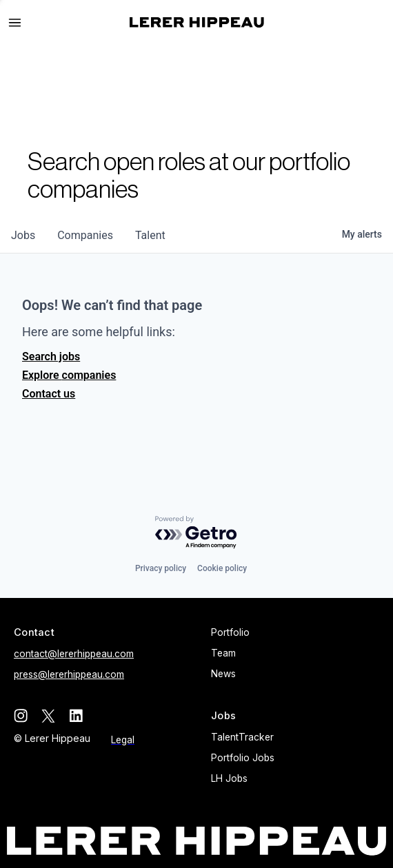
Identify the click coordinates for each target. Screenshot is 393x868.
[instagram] (21, 716)
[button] (21, 23)
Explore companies (69, 375)
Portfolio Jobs (243, 758)
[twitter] (48, 716)
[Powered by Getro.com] (196, 533)
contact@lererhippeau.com (74, 654)
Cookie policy (222, 568)
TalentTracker (242, 737)
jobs (23, 235)
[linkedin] (76, 716)
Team (223, 653)
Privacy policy (161, 568)
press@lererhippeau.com (69, 674)
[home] (197, 22)
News (223, 674)
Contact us (49, 394)
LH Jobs (229, 778)
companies (85, 235)
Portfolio (230, 632)
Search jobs (51, 356)
